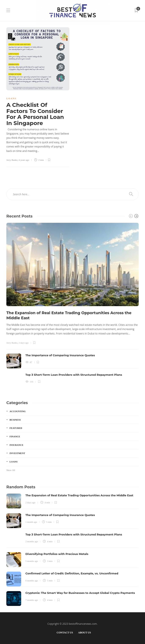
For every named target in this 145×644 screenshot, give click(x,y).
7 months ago (32, 600)
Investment (17, 453)
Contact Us (65, 633)
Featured (16, 428)
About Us (85, 633)
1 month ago (31, 522)
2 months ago (32, 541)
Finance (15, 436)
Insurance (16, 445)
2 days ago (24, 343)
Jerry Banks (12, 160)
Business (15, 420)
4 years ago (24, 160)
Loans (11, 98)
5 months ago (32, 561)
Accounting (18, 411)
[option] (72, 305)
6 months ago (32, 581)
